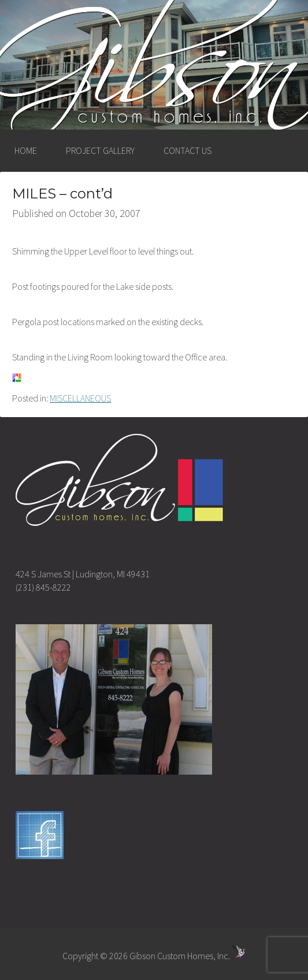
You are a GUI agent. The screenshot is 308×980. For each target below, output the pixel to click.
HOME (26, 150)
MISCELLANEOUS (80, 398)
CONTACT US (188, 150)
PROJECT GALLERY (100, 150)
